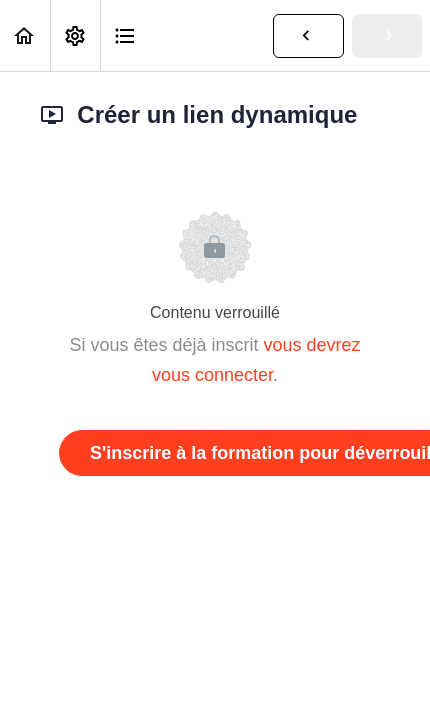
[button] (25, 35)
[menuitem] (75, 35)
